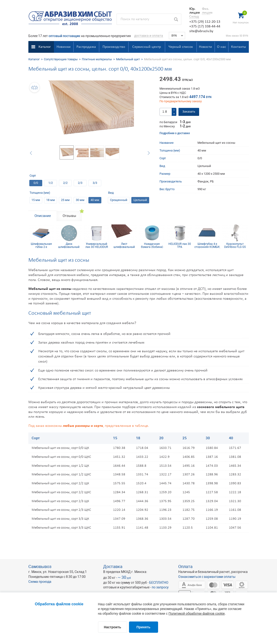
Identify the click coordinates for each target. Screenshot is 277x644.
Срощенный (119, 200)
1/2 (51, 183)
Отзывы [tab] (69, 216)
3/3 (95, 183)
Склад (194, 17)
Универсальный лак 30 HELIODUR (97, 245)
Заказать (189, 112)
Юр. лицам (193, 11)
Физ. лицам (206, 11)
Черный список (181, 47)
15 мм (36, 200)
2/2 (65, 183)
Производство (114, 47)
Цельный (140, 200)
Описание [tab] (43, 216)
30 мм (80, 200)
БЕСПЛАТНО (159, 583)
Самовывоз (40, 566)
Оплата (185, 566)
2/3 (80, 183)
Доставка (113, 566)
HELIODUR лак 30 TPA (180, 245)
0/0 (36, 183)
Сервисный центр (147, 47)
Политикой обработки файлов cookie (197, 614)
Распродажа (86, 47)
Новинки (64, 47)
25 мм (65, 200)
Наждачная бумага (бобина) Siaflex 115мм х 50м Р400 (152, 245)
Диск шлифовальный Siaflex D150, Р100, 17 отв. (69, 245)
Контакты (239, 47)
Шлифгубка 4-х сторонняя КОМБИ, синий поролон (207, 245)
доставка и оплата (149, 36)
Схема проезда (40, 582)
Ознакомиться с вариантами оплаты (207, 577)
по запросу (160, 587)
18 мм (51, 200)
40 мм (95, 200)
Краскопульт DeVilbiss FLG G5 (235, 245)
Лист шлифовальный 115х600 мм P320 (124, 245)
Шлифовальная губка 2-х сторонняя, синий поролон (41, 245)
